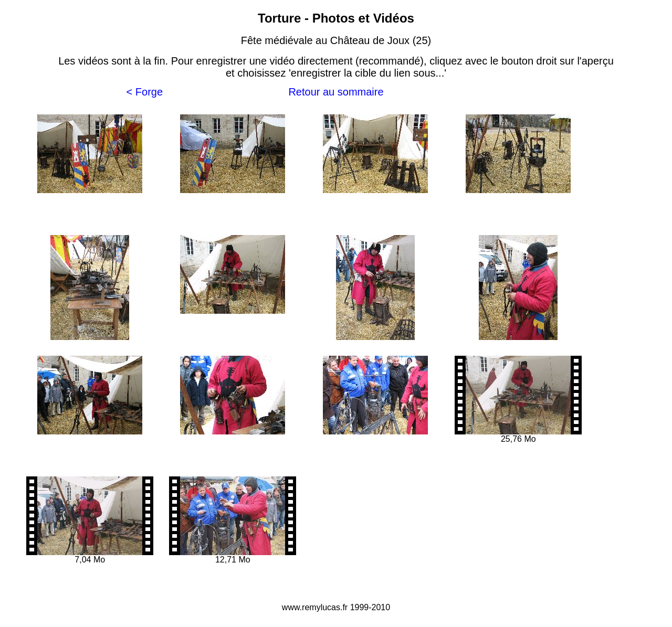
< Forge (145, 92)
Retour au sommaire (336, 92)
